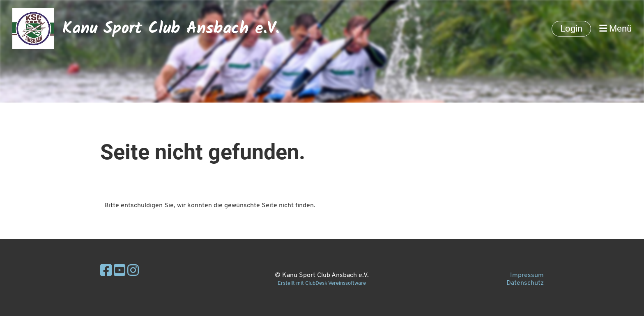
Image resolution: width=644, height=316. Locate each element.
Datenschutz (525, 283)
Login (571, 29)
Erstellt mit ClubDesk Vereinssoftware (322, 283)
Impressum (527, 275)
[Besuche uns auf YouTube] (120, 272)
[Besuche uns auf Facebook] (106, 272)
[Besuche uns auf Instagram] (133, 272)
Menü (615, 29)
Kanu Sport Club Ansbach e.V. (171, 29)
